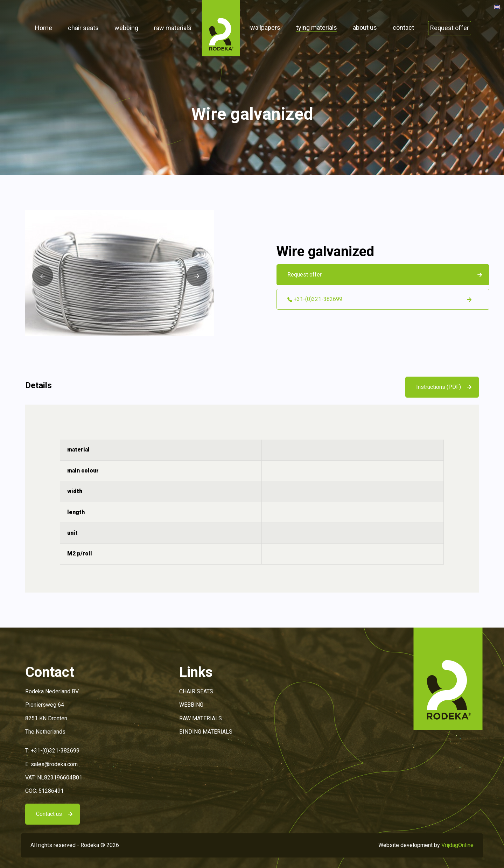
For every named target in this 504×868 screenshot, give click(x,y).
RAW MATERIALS (201, 718)
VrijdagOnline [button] (457, 845)
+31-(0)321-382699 (55, 751)
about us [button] (365, 27)
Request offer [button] (450, 28)
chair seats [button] (83, 28)
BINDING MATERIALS (206, 732)
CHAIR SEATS (196, 691)
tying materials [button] (317, 27)
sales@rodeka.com (54, 764)
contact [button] (403, 27)
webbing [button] (126, 28)
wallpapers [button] (265, 27)
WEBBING (191, 705)
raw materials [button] (173, 28)
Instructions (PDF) (439, 387)
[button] (221, 28)
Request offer (304, 275)
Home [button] (44, 28)
